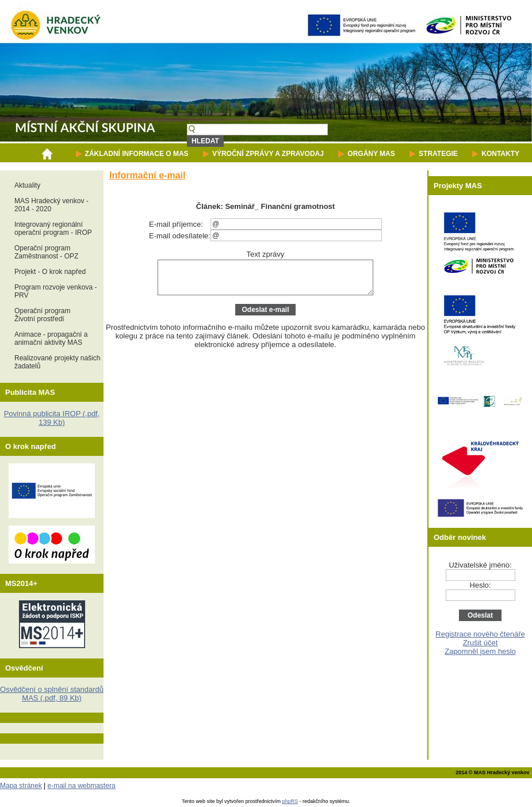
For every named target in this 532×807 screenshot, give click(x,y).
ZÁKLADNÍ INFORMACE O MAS (137, 154)
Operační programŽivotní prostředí (42, 315)
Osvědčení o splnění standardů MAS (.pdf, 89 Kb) (52, 694)
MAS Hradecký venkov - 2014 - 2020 (51, 205)
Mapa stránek (21, 786)
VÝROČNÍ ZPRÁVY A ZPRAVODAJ (268, 154)
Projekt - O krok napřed (50, 272)
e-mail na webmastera (82, 786)
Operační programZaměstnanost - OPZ (46, 252)
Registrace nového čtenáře (480, 634)
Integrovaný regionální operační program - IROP (53, 229)
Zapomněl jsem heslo (480, 651)
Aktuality (27, 185)
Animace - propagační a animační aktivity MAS (51, 338)
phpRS (290, 801)
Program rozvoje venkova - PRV (56, 291)
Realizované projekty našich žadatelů (57, 362)
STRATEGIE (438, 154)
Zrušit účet (481, 643)
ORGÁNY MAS (371, 154)
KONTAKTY (500, 154)
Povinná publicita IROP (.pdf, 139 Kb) (52, 418)
